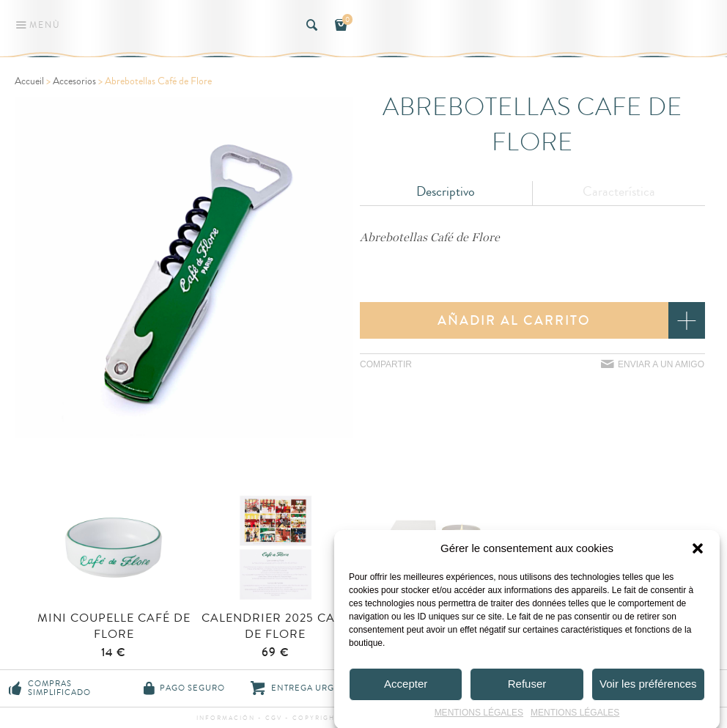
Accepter (406, 687)
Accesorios (74, 81)
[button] (698, 552)
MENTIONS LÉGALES (479, 716)
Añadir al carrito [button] (514, 320)
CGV (274, 718)
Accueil (29, 81)
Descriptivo (446, 191)
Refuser (527, 687)
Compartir (386, 364)
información (227, 718)
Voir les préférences (648, 687)
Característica (619, 191)
